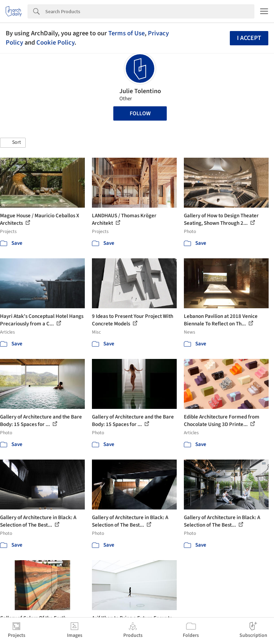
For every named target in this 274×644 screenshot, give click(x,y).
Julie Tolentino (140, 91)
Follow (140, 113)
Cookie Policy (55, 42)
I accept (249, 38)
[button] (13, 143)
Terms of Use (126, 33)
